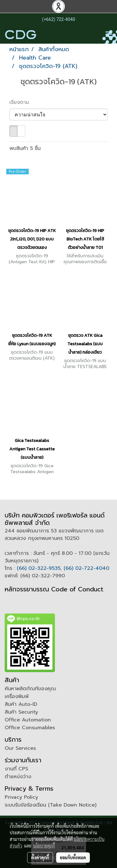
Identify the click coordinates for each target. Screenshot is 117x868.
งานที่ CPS (16, 769)
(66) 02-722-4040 (86, 568)
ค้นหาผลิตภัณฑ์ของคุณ (30, 689)
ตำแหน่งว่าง (18, 777)
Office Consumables (30, 728)
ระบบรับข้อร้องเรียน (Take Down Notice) (51, 805)
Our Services (20, 748)
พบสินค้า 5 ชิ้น (25, 148)
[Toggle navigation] (109, 35)
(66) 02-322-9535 (39, 568)
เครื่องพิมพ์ (17, 696)
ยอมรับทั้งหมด (73, 857)
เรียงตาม (22, 102)
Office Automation (28, 720)
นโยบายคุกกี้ (44, 846)
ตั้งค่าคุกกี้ (40, 857)
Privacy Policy (21, 797)
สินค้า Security (21, 712)
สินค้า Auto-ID (21, 704)
